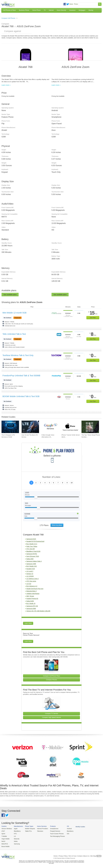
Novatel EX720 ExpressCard (35, 541)
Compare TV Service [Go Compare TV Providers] (51, 714)
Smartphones (52, 829)
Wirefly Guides (77, 827)
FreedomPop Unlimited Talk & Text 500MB (21, 376)
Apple (15, 829)
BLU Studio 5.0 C (32, 544)
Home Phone (37, 10)
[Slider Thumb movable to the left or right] (36, 498)
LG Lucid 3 (30, 571)
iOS (65, 833)
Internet (51, 10)
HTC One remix (31, 581)
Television (39, 831)
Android (67, 829)
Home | (56, 855)
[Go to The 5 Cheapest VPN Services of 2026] (10, 427)
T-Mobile (4, 836)
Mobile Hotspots (29, 829)
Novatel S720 (31, 569)
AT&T (3, 831)
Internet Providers (41, 829)
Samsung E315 (31, 539)
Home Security (61, 10)
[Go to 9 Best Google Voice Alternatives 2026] (50, 427)
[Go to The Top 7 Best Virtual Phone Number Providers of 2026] (90, 427)
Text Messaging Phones (55, 836)
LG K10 (29, 584)
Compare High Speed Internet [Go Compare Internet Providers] (51, 717)
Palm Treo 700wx (32, 546)
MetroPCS (5, 843)
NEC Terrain (30, 596)
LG (14, 836)
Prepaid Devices (53, 831)
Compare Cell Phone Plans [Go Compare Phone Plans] (52, 676)
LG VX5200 (30, 576)
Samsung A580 (31, 609)
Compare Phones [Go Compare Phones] (52, 680)
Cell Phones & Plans (9, 10)
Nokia (15, 841)
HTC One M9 (30, 549)
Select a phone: (52, 456)
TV (45, 10)
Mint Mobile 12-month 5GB (14, 313)
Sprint (3, 833)
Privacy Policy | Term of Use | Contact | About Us (74, 855)
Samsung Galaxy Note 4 (34, 561)
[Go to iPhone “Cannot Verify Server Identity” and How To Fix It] (70, 427)
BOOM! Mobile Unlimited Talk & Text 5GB (21, 396)
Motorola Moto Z (31, 591)
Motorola (16, 838)
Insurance (72, 10)
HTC (15, 833)
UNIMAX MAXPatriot (33, 594)
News (71, 4)
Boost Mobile (5, 846)
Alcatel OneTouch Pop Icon (35, 589)
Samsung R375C (32, 554)
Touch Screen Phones (55, 833)
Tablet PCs (28, 831)
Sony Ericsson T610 (33, 556)
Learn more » (6, 85)
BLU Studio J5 (31, 603)
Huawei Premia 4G (32, 599)
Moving (91, 10)
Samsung (16, 843)
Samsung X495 (31, 564)
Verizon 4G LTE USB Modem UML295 (38, 611)
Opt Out (99, 855)
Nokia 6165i (30, 601)
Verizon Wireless (6, 829)
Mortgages (82, 10)
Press (76, 4)
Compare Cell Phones (8, 18)
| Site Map (93, 855)
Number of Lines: (52, 477)
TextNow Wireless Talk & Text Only (18, 355)
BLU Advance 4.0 (32, 586)
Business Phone (24, 10)
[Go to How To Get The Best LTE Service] (30, 427)
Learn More (28, 623)
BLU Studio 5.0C (32, 566)
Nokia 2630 (30, 559)
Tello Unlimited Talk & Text (14, 334)
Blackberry (67, 831)
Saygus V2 (30, 574)
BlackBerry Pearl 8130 (33, 551)
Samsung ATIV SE (32, 606)
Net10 (3, 841)
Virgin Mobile (5, 838)
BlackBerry (17, 831)
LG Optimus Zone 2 (32, 579)
